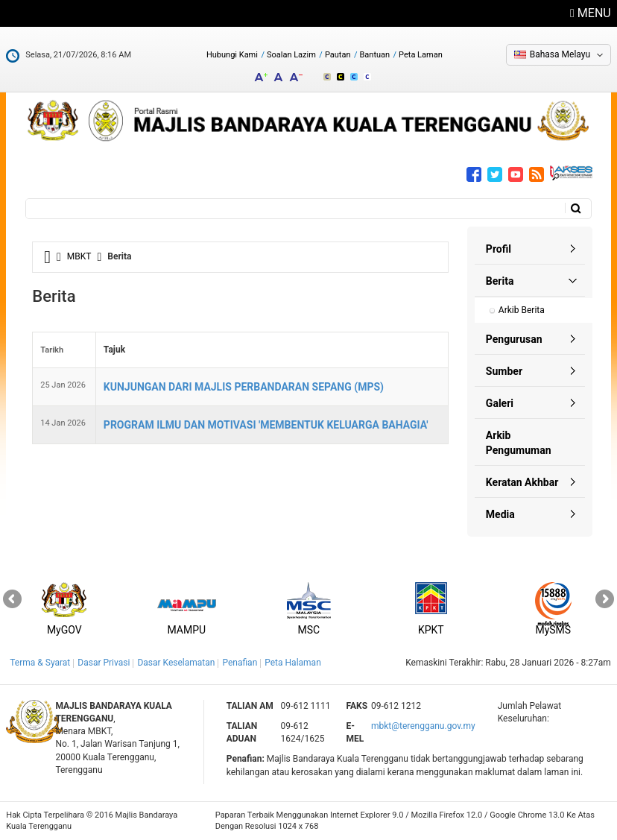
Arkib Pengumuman (519, 443)
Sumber (504, 371)
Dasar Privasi (104, 663)
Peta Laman (421, 55)
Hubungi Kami (232, 55)
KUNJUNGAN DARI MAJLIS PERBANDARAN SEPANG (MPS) (244, 387)
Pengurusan (514, 339)
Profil (499, 249)
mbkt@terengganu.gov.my (423, 726)
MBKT (79, 256)
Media (500, 514)
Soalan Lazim (291, 55)
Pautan (338, 55)
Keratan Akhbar (522, 482)
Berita (500, 281)
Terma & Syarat (40, 663)
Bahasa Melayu (560, 54)
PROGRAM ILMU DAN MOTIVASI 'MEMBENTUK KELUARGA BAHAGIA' (266, 425)
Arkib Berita (522, 310)
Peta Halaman (293, 663)
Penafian (240, 663)
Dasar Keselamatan (176, 663)
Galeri (500, 403)
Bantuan (374, 55)
